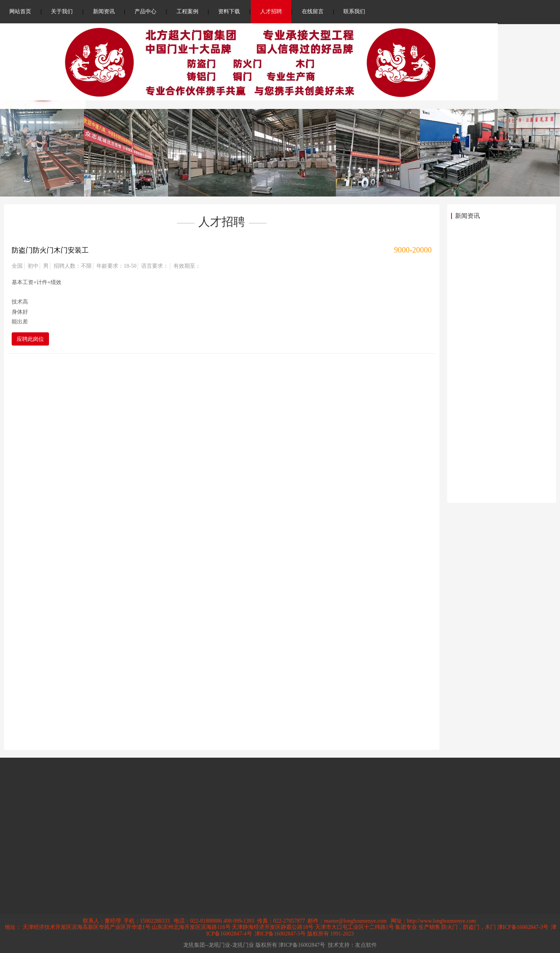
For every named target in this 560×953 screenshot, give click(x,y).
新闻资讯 (104, 11)
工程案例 (187, 11)
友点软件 (366, 945)
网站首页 (20, 11)
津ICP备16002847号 (302, 945)
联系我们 (354, 11)
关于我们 (62, 11)
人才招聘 (271, 11)
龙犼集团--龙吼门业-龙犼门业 (219, 945)
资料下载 (229, 11)
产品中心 (145, 11)
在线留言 (313, 11)
